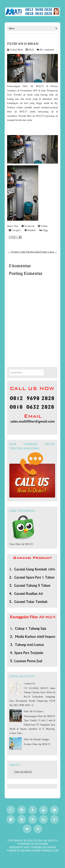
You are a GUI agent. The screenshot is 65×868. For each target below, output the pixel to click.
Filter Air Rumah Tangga (36, 739)
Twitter (43, 226)
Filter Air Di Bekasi (23, 44)
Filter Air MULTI (23, 772)
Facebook (28, 226)
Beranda (35, 252)
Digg (44, 230)
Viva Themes (33, 847)
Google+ (15, 230)
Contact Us (29, 684)
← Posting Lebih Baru (19, 252)
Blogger (42, 844)
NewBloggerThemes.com (40, 851)
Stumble (30, 230)
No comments (47, 50)
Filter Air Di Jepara (33, 711)
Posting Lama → (48, 252)
